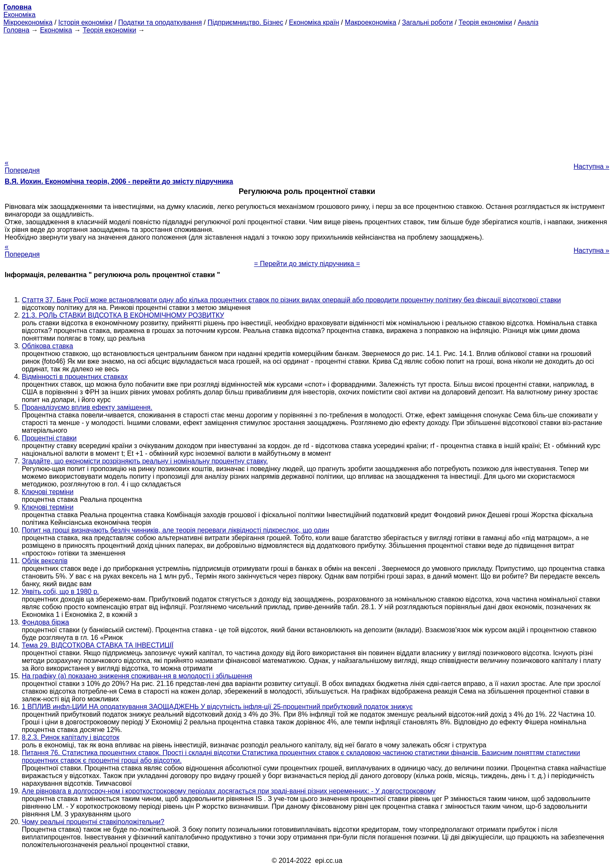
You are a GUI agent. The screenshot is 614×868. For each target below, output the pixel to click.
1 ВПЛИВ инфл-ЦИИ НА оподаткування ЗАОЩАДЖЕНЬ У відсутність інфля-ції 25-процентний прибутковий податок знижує (217, 707)
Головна (16, 30)
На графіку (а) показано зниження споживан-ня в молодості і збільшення (137, 676)
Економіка (19, 15)
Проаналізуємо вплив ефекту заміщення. (87, 407)
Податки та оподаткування (160, 22)
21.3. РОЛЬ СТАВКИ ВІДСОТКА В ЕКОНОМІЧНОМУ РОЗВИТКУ (123, 315)
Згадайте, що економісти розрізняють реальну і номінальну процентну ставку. (145, 461)
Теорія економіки (485, 22)
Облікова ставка (47, 346)
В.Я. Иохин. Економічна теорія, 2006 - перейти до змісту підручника (119, 181)
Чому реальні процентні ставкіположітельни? (93, 822)
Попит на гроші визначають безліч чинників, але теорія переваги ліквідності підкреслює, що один (175, 530)
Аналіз (528, 22)
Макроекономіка (371, 22)
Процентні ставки (49, 438)
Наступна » (591, 166)
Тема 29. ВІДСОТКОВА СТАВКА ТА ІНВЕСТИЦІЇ (98, 645)
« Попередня (22, 166)
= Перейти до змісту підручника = (307, 264)
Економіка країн (314, 22)
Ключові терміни (48, 492)
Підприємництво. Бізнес (246, 22)
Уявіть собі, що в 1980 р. (60, 592)
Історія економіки (85, 22)
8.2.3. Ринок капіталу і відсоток (71, 737)
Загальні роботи (427, 22)
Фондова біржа (45, 622)
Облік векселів (45, 561)
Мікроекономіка (28, 22)
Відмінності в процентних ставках (75, 377)
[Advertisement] (307, 94)
